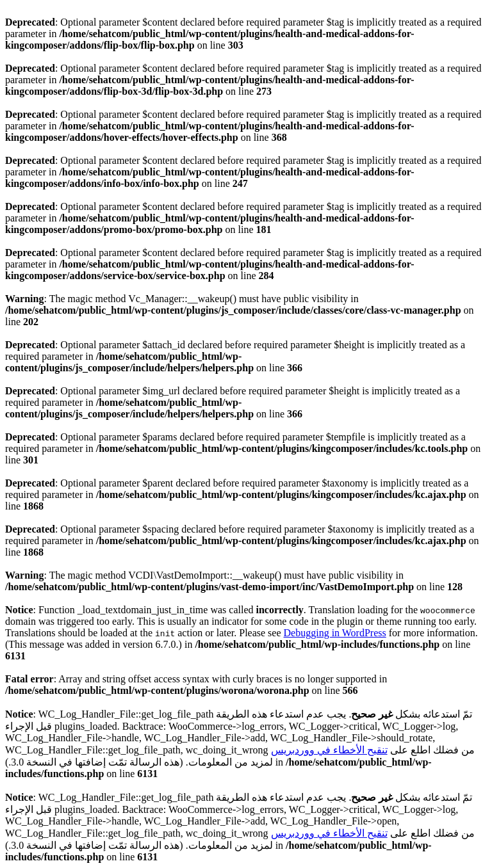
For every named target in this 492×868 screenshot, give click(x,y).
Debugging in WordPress (335, 633)
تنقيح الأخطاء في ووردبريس (329, 750)
